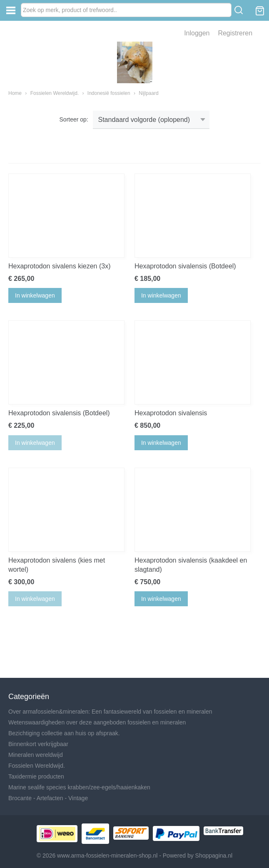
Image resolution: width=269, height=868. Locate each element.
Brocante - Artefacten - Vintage (48, 798)
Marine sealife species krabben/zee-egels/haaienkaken (79, 787)
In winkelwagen (35, 295)
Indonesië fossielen (109, 93)
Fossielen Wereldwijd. (55, 93)
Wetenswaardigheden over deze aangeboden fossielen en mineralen (97, 722)
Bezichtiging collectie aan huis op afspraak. (64, 733)
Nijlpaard (148, 93)
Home (15, 93)
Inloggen (197, 33)
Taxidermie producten (36, 776)
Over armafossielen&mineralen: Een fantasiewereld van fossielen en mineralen (110, 712)
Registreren (235, 33)
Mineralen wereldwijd (36, 755)
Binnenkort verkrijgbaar (38, 744)
